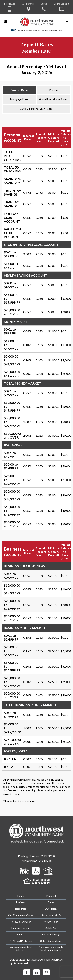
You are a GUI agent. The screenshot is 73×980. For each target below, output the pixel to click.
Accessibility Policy (21, 922)
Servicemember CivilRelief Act (21, 949)
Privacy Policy (51, 922)
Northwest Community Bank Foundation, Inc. (51, 949)
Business (21, 902)
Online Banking (61, 4)
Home (21, 896)
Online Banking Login (51, 941)
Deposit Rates (20, 90)
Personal (51, 896)
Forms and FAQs (51, 934)
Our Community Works (21, 915)
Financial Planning (21, 928)
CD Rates (53, 90)
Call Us (44, 4)
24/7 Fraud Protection (21, 941)
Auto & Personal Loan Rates (36, 109)
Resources (21, 909)
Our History (51, 909)
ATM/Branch (28, 4)
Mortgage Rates (20, 99)
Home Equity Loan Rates (53, 99)
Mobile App (10, 4)
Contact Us (21, 934)
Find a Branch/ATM (51, 915)
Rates (51, 902)
